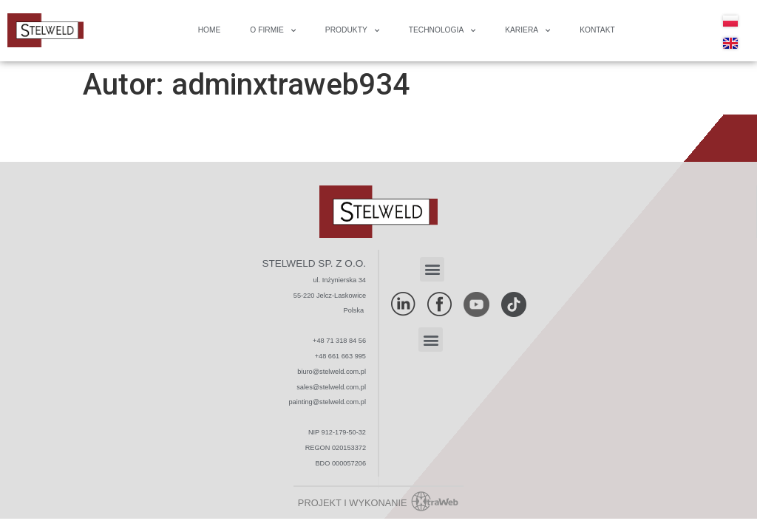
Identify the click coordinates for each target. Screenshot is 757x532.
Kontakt (597, 30)
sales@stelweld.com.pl (331, 387)
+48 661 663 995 (340, 356)
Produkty (352, 31)
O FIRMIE (273, 31)
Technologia (442, 31)
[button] (432, 269)
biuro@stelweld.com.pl (332, 372)
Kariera (527, 31)
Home (210, 30)
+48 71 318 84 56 (339, 341)
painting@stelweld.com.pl (328, 402)
